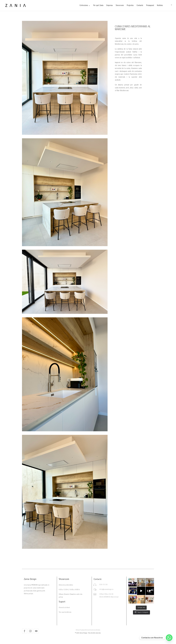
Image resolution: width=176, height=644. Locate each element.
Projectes (130, 6)
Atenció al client (64, 608)
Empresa (109, 6)
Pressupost (150, 6)
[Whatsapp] (169, 638)
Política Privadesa (80, 630)
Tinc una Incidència (65, 612)
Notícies (160, 6)
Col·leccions (84, 6)
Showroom (120, 6)
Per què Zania (98, 6)
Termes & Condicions (91, 630)
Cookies (98, 630)
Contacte (140, 6)
